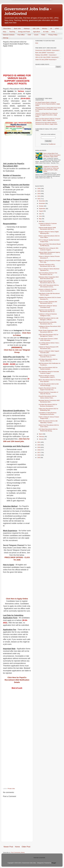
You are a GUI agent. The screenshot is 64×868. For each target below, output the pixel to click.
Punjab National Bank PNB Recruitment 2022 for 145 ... (47, 282)
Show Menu (7, 29)
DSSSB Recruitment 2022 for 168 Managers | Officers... (48, 319)
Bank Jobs (17, 29)
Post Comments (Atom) (18, 852)
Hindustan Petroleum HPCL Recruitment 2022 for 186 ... (47, 265)
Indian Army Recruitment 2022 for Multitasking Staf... (48, 409)
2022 (39, 199)
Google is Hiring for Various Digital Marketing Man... (49, 232)
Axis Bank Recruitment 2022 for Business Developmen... (48, 405)
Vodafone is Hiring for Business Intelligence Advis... (48, 315)
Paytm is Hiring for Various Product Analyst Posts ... (49, 418)
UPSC (57, 29)
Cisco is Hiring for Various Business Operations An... (49, 270)
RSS (37, 43)
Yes (42, 6)
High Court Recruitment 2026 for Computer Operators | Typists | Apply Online (48, 119)
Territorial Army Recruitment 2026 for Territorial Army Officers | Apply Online (46, 123)
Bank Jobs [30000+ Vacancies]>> (45, 53)
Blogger (54, 863)
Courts (36, 35)
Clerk (29, 35)
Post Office (21, 35)
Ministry (45, 29)
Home (17, 847)
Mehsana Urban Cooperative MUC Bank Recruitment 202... (49, 278)
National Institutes (9, 35)
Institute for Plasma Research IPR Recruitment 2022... (49, 348)
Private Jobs (11, 789)
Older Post (26, 847)
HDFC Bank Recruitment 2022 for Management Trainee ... (48, 335)
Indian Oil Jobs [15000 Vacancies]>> (46, 60)
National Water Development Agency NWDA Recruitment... (49, 253)
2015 (39, 458)
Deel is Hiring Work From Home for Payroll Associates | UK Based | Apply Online (52, 155)
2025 (39, 191)
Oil (51, 29)
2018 (39, 450)
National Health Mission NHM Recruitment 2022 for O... (47, 228)
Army (53, 32)
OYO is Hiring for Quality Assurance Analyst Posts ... (49, 241)
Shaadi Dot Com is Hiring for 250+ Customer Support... (49, 249)
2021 (39, 442)
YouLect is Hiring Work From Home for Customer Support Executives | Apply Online (47, 115)
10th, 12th (36, 29)
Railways (27, 29)
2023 (39, 196)
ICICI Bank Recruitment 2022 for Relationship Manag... (48, 430)
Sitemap (6, 38)
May (40, 219)
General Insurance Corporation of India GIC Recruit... (48, 393)
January (41, 439)
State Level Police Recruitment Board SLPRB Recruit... (50, 245)
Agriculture (37, 32)
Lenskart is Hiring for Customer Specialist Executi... (48, 224)
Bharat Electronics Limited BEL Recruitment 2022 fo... (48, 323)
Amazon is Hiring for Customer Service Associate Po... (48, 290)
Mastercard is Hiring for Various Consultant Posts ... (48, 307)
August (41, 211)
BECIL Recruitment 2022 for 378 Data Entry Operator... (50, 381)
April (40, 221)
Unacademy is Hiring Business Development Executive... (48, 413)
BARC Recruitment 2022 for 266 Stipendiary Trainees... (48, 422)
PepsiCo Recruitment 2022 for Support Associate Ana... (47, 389)
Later (22, 6)
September (42, 209)
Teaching (12, 32)
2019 (39, 447)
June (41, 216)
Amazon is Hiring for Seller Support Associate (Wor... (49, 352)
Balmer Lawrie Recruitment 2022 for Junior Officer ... (49, 237)
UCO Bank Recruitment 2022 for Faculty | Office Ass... (48, 360)
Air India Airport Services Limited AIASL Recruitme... (48, 339)
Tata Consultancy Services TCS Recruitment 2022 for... (48, 274)
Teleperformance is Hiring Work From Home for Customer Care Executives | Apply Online (48, 109)
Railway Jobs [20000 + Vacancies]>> (46, 55)
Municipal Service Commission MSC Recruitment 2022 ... (49, 401)
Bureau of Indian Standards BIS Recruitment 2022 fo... (48, 302)
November (42, 203)
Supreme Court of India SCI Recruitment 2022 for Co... (47, 311)
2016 (39, 455)
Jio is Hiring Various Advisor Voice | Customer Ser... (49, 344)
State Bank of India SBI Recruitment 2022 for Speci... (49, 294)
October (41, 206)
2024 (39, 194)
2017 (39, 452)
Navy (5, 32)
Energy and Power (24, 32)
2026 (39, 189)
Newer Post (8, 847)
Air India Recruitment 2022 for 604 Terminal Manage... (49, 385)
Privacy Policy (53, 35)
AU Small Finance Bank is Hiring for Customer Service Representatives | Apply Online (48, 104)
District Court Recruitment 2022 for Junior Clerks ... (49, 426)
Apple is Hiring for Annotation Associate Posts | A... (47, 356)
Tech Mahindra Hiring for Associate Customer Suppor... (49, 372)
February (42, 437)
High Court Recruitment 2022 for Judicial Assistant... (48, 368)
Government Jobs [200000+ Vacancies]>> (48, 50)
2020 (39, 445)
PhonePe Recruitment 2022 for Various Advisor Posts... (48, 397)
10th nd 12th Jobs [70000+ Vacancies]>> (47, 57)
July (40, 214)
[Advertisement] (17, 61)
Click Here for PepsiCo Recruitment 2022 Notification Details (17, 680)
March (41, 434)
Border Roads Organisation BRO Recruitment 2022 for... (48, 331)
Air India (46, 32)
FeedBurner (52, 144)
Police (43, 35)
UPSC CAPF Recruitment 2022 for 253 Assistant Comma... (49, 286)
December (42, 201)
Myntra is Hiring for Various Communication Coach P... (47, 377)
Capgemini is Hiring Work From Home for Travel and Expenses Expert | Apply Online (51, 169)
